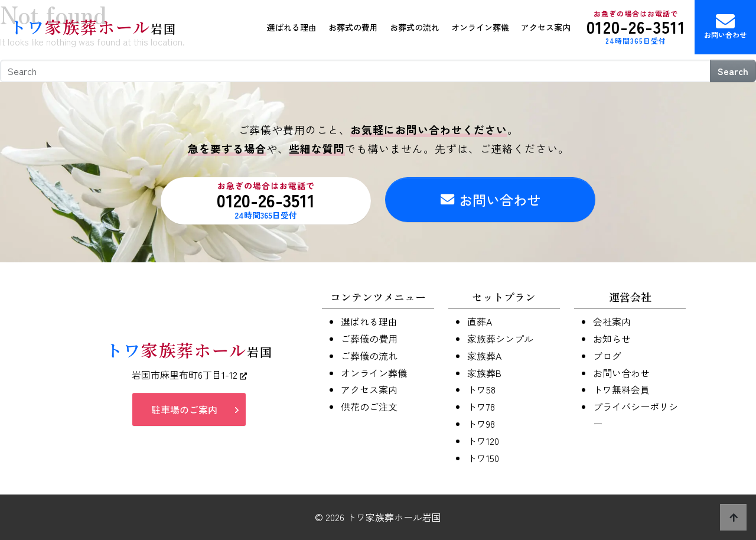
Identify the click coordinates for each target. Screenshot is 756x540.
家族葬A (484, 356)
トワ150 (483, 458)
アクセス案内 (546, 27)
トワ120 (483, 441)
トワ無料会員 (621, 389)
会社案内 (612, 321)
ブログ (607, 356)
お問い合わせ (725, 26)
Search (733, 71)
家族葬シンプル (500, 339)
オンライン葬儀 (480, 27)
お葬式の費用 (353, 27)
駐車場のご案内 (184, 409)
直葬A (480, 321)
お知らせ (612, 339)
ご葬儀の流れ (369, 356)
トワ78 (481, 406)
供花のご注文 (369, 406)
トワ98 (481, 424)
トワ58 (481, 389)
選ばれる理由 (292, 27)
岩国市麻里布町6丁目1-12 (189, 375)
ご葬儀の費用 (369, 339)
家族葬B (484, 373)
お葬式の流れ (415, 27)
